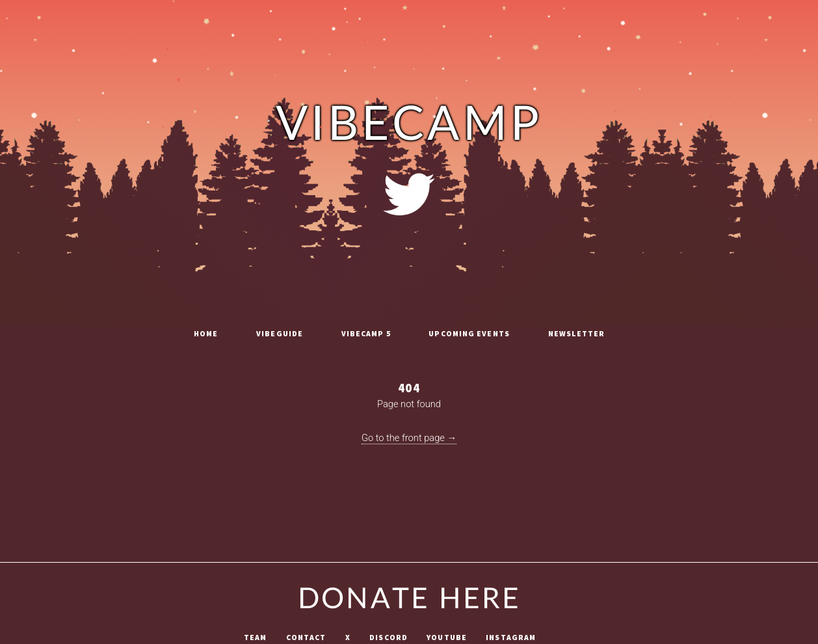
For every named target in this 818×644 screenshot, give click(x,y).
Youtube (447, 637)
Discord (389, 637)
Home (206, 333)
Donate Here (409, 600)
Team (255, 637)
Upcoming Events (469, 333)
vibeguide (280, 333)
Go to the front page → (409, 438)
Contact (306, 637)
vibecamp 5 (366, 333)
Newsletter (577, 333)
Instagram (511, 637)
